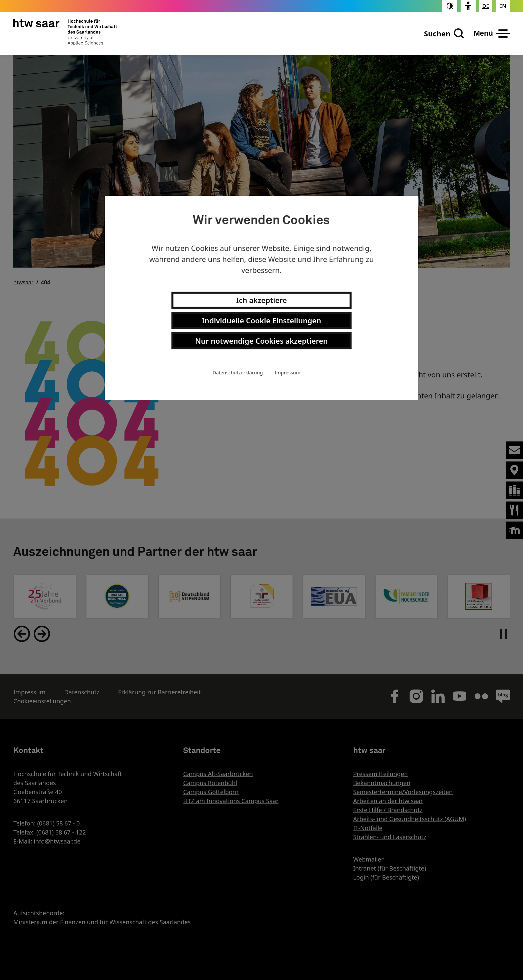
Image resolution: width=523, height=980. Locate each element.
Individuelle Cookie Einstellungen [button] (261, 320)
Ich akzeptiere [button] (261, 300)
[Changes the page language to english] (503, 6)
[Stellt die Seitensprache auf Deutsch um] (486, 6)
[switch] (450, 6)
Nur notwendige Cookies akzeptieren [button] (261, 341)
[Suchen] (444, 34)
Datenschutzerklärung (237, 373)
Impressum (288, 373)
